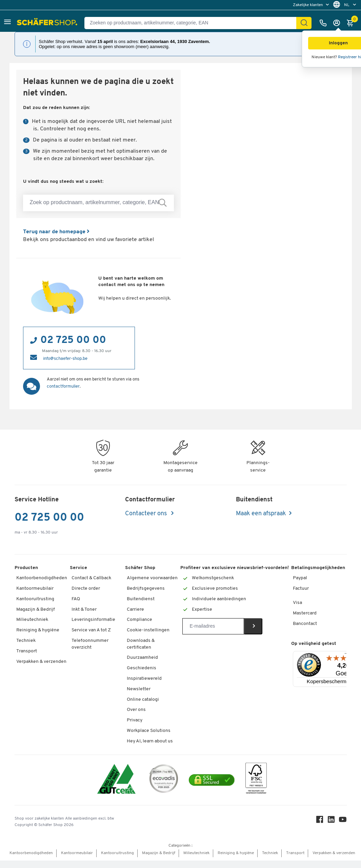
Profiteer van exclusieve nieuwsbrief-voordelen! (235, 568)
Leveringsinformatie (93, 620)
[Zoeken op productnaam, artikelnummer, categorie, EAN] (193, 23)
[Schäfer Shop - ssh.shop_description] (48, 23)
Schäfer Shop (140, 568)
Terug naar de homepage (56, 232)
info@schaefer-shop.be (65, 359)
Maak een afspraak (261, 514)
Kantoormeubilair (35, 589)
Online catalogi (143, 700)
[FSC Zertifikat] (256, 780)
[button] (7, 23)
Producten (26, 568)
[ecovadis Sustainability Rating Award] (164, 780)
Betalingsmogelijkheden (318, 568)
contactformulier (63, 386)
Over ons (136, 710)
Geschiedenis (142, 668)
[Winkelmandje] (352, 23)
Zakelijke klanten (308, 5)
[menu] (312, 5)
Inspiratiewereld (144, 679)
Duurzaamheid (142, 658)
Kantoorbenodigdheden (42, 578)
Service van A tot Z (91, 630)
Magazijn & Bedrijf (36, 610)
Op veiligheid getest (314, 644)
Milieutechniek (32, 620)
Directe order (86, 589)
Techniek (26, 641)
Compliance (139, 620)
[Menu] (346, 655)
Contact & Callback (91, 578)
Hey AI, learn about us (150, 741)
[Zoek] (304, 23)
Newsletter (139, 689)
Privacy (135, 720)
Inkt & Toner (84, 610)
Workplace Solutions (149, 731)
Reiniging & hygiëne (38, 630)
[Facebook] (320, 821)
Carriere (135, 610)
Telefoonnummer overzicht (90, 644)
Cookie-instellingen (148, 630)
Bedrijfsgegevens (146, 589)
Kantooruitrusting (35, 599)
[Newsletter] (213, 626)
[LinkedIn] (331, 821)
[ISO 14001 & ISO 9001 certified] (116, 780)
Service (78, 568)
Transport (27, 651)
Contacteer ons (147, 514)
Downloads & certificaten (141, 644)
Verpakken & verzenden (41, 662)
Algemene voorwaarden (152, 578)
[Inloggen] (338, 23)
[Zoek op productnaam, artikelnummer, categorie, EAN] (98, 203)
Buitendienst (141, 599)
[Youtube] (343, 821)
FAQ (76, 599)
